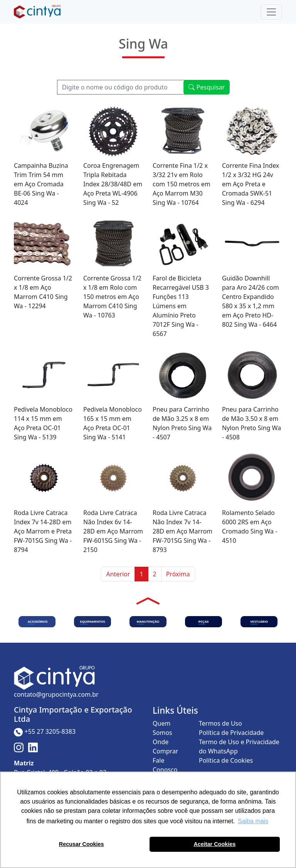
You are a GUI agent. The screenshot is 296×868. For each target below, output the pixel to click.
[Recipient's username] (121, 87)
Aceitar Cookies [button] (214, 844)
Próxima (178, 574)
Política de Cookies (226, 760)
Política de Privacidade (231, 733)
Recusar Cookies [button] (82, 844)
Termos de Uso (220, 723)
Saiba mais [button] (253, 821)
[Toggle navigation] (271, 12)
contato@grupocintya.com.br (56, 694)
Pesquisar (207, 87)
